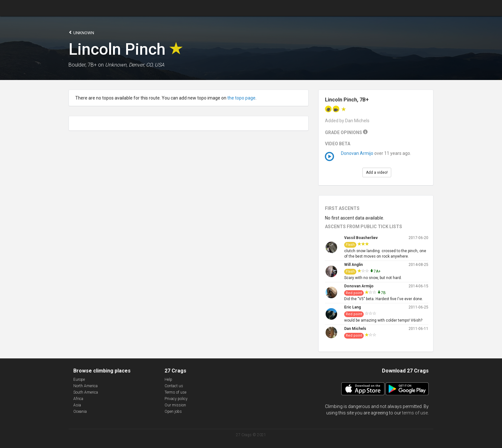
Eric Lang (352, 307)
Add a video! (377, 172)
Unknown (81, 32)
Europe (79, 380)
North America (85, 386)
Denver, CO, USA (146, 65)
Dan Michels (355, 329)
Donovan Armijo (357, 153)
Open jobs (173, 412)
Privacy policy (176, 399)
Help (168, 380)
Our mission (175, 405)
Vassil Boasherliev (361, 238)
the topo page (241, 98)
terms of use (415, 413)
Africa (78, 399)
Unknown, (116, 65)
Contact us (174, 386)
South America (86, 392)
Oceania (80, 412)
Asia (77, 405)
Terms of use (175, 392)
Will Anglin (353, 265)
